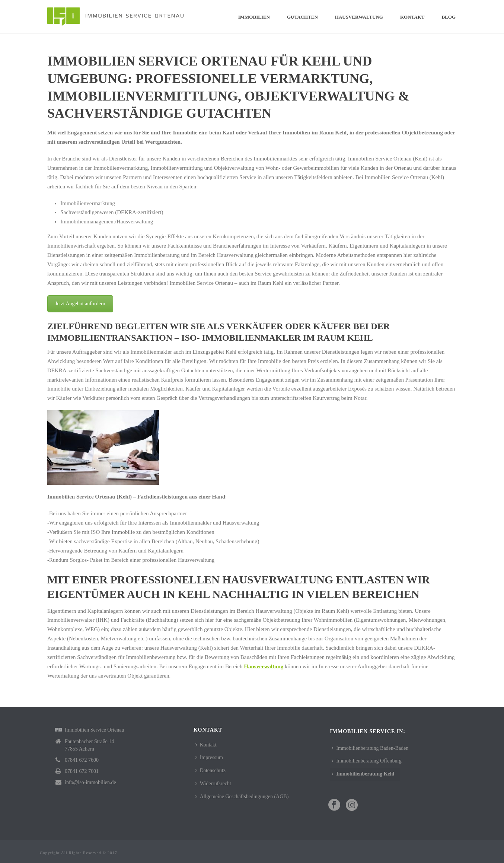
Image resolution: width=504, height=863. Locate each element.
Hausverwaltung (359, 17)
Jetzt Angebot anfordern (80, 304)
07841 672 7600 (82, 760)
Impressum (209, 757)
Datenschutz (210, 770)
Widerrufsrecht (213, 784)
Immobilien (254, 17)
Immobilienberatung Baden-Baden (370, 748)
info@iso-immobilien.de (90, 782)
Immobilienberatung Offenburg (367, 761)
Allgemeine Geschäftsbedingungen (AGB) (242, 797)
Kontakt (412, 17)
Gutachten (302, 17)
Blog (449, 17)
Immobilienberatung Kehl (363, 774)
